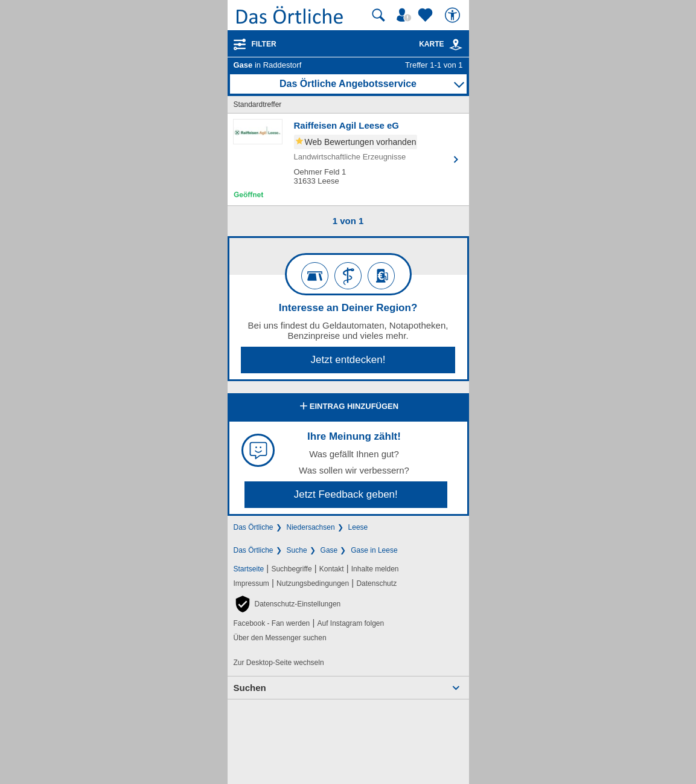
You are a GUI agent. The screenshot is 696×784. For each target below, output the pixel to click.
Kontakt (332, 569)
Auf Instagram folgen (350, 623)
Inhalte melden (375, 569)
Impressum (251, 583)
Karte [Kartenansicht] (441, 44)
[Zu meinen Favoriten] (427, 15)
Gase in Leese (374, 550)
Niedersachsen (311, 527)
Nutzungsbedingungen (313, 583)
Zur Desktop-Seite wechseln (279, 663)
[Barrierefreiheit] (454, 15)
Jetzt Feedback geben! (346, 494)
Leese (358, 527)
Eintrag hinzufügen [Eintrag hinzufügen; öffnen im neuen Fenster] (348, 407)
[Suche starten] (378, 15)
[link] (456, 45)
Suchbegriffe (291, 569)
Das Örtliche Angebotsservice (348, 84)
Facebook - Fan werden (272, 623)
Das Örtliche (254, 527)
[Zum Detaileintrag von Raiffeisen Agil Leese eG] (348, 159)
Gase (329, 550)
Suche (297, 550)
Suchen (250, 688)
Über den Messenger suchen (280, 638)
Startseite (249, 569)
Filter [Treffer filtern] (264, 44)
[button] (287, 604)
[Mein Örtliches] (406, 15)
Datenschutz (376, 583)
